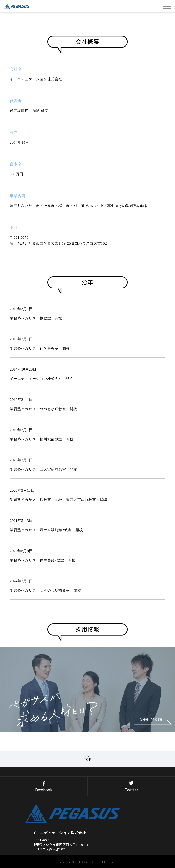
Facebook (44, 787)
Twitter (131, 787)
